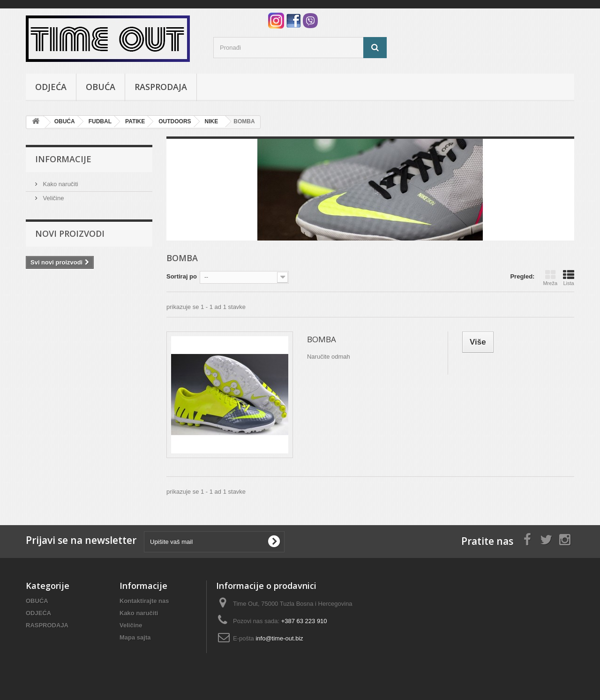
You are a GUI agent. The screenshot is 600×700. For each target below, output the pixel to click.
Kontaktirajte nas (144, 601)
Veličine (52, 198)
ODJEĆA (51, 87)
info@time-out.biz (279, 638)
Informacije (63, 159)
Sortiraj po (182, 276)
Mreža (550, 278)
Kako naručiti (60, 184)
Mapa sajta (135, 637)
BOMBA (322, 339)
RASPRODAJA (161, 87)
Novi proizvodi (70, 233)
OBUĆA (101, 87)
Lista (569, 278)
